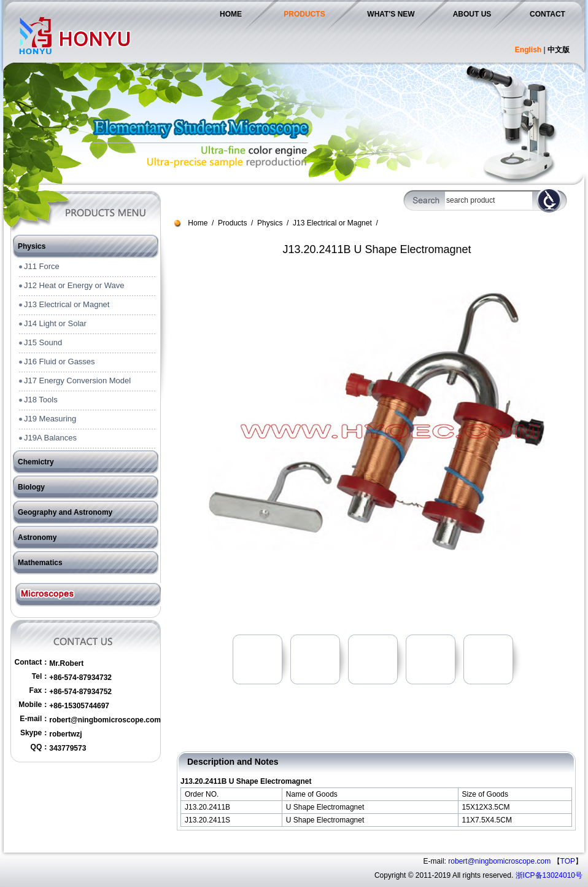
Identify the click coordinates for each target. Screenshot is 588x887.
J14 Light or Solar (55, 323)
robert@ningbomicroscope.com (105, 720)
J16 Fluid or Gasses (60, 361)
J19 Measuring (50, 419)
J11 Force (42, 266)
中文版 (559, 50)
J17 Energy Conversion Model (77, 381)
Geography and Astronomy (65, 512)
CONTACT (547, 14)
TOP (568, 861)
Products (232, 223)
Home (198, 223)
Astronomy (37, 537)
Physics (32, 246)
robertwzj (65, 734)
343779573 (68, 748)
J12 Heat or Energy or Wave (74, 285)
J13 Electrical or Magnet (67, 304)
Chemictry (36, 462)
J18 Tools (41, 400)
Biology (31, 487)
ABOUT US (472, 14)
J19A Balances (50, 438)
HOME (231, 14)
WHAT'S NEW (391, 14)
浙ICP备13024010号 (549, 875)
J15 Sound (43, 342)
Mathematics (40, 563)
